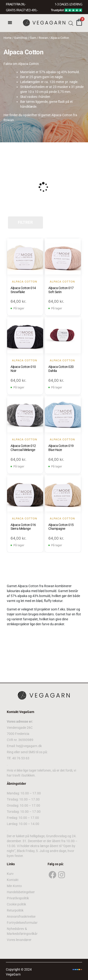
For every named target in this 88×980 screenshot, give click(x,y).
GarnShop (21, 38)
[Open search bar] (71, 23)
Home (8, 38)
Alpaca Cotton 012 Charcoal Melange (23, 448)
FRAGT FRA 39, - (16, 4)
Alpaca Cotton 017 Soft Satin (61, 290)
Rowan (43, 38)
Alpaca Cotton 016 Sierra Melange (23, 527)
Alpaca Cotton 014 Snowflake (23, 290)
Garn (33, 38)
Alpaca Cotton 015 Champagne (61, 527)
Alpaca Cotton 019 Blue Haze (61, 448)
